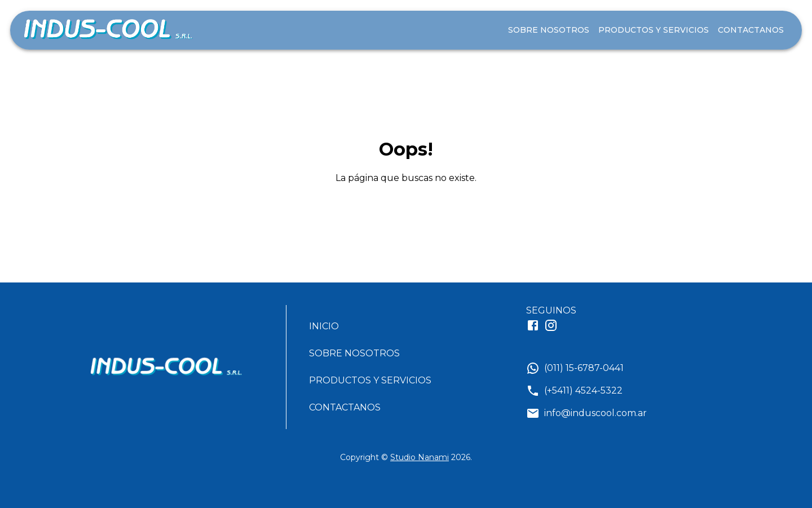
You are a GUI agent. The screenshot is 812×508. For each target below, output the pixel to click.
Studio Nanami (420, 457)
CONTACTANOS (751, 30)
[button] (375, 326)
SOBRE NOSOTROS (549, 30)
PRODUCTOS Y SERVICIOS (654, 30)
